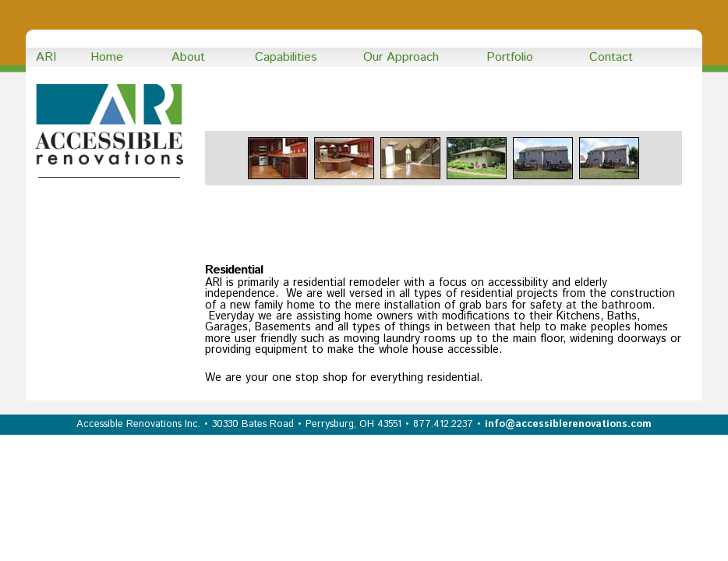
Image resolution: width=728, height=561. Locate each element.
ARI (46, 57)
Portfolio (510, 57)
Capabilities (286, 57)
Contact (611, 57)
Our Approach (401, 57)
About (188, 57)
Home (107, 57)
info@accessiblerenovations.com (568, 424)
